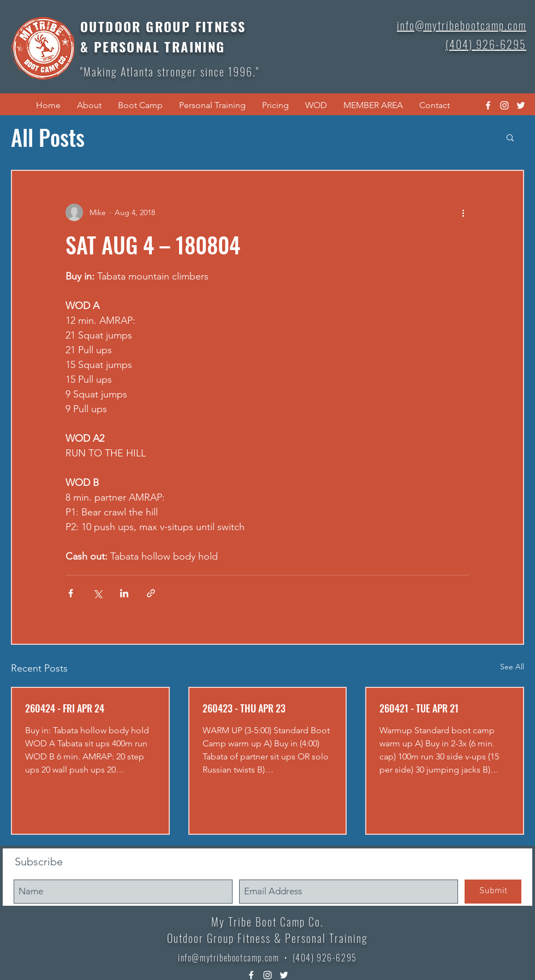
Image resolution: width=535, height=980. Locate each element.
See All (512, 667)
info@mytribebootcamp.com (228, 958)
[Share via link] (151, 593)
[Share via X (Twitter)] (97, 593)
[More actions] (463, 212)
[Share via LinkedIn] (124, 593)
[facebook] (488, 105)
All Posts (48, 137)
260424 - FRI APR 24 (65, 708)
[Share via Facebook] (71, 593)
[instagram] (504, 105)
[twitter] (521, 105)
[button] (89, 105)
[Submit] (493, 892)
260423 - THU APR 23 (244, 708)
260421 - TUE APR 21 (419, 708)
